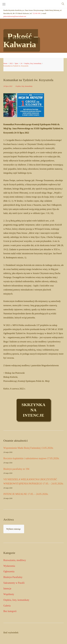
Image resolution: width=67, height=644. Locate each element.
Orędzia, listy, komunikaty (33, 63)
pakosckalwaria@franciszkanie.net (15, 16)
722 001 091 (36, 13)
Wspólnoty (9, 594)
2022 (11, 63)
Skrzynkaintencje (33, 410)
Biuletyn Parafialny (13, 577)
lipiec (17, 63)
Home (5, 63)
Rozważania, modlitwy (15, 560)
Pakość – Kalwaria (21, 40)
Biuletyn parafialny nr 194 (16, 469)
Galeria (7, 606)
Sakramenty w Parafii (14, 583)
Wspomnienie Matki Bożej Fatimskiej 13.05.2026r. (28, 448)
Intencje (7, 589)
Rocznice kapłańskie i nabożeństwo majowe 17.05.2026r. (31, 458)
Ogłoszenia (9, 571)
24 (21, 63)
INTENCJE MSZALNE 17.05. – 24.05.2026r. (26, 494)
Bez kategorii (10, 611)
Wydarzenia (9, 566)
